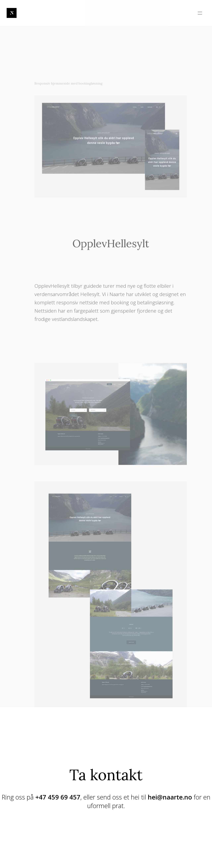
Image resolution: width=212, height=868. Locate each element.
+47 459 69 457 (58, 797)
